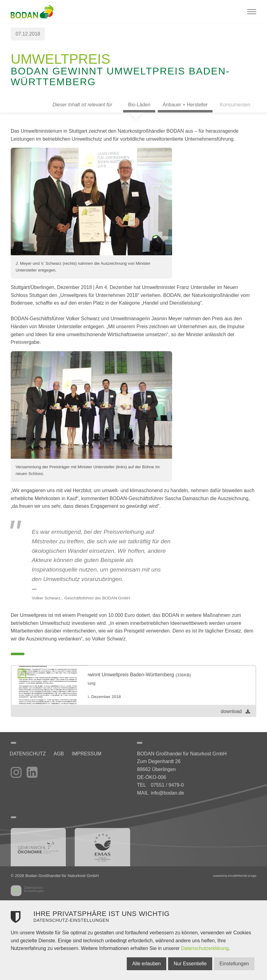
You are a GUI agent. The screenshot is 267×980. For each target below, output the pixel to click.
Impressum (92, 754)
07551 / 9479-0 (167, 785)
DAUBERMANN (238, 876)
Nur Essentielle (184, 964)
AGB (62, 754)
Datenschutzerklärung (205, 948)
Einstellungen (231, 964)
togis (253, 876)
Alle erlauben (137, 964)
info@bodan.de (167, 793)
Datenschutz (29, 754)
